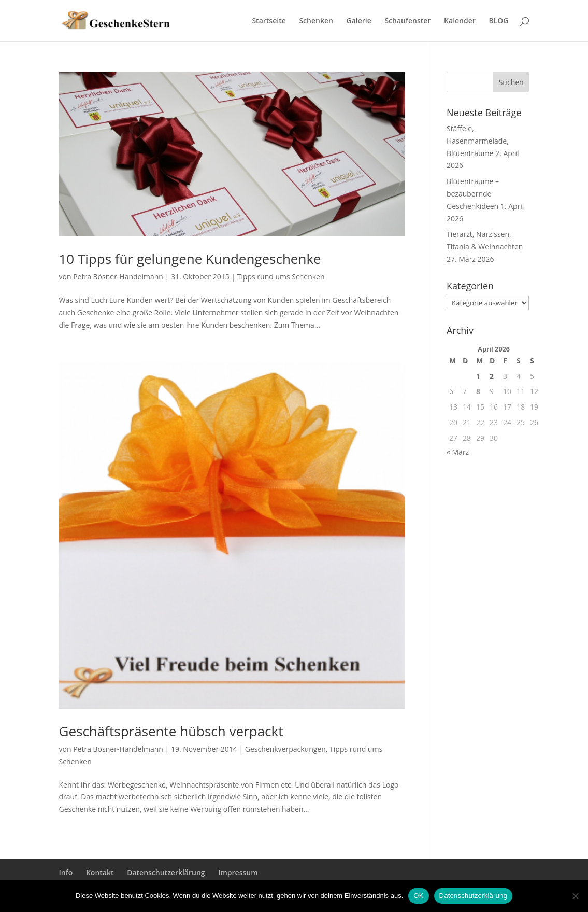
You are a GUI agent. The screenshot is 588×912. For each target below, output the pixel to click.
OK (418, 896)
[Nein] (575, 896)
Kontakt (100, 872)
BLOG (498, 21)
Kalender (460, 21)
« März (458, 452)
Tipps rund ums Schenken (281, 277)
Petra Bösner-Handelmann (118, 277)
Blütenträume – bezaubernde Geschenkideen (473, 194)
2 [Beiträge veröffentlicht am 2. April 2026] (492, 376)
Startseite (269, 21)
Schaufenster (407, 21)
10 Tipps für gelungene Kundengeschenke (190, 259)
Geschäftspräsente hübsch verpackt (171, 731)
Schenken (316, 21)
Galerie (359, 21)
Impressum (238, 872)
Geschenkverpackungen (285, 749)
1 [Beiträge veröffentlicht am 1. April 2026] (478, 376)
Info (66, 872)
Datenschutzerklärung (166, 872)
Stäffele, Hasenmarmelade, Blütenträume (478, 141)
